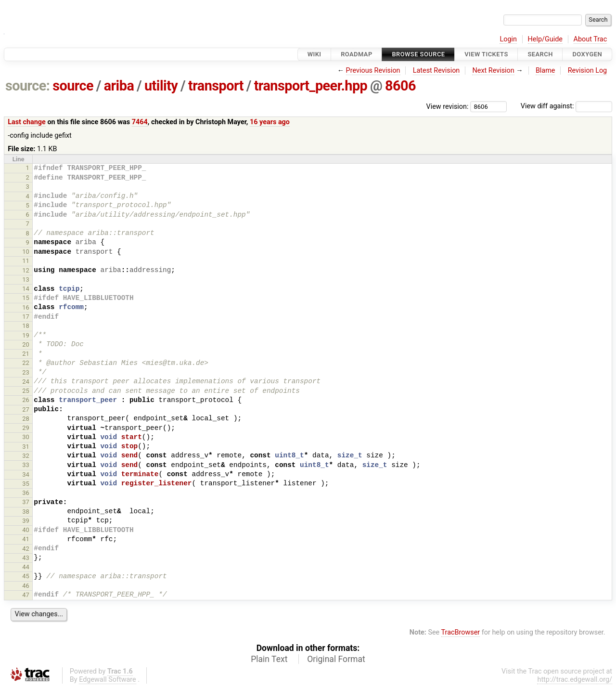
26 (26, 400)
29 (26, 428)
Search (540, 54)
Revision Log (588, 71)
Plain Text (269, 659)
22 (26, 363)
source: (28, 86)
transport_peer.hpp (311, 86)
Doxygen (587, 54)
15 (26, 298)
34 (26, 474)
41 (26, 539)
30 (26, 437)
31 (26, 447)
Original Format (336, 659)
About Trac (590, 39)
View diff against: (566, 106)
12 (26, 270)
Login (508, 39)
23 (26, 372)
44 (26, 567)
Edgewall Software (108, 680)
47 (26, 595)
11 (26, 261)
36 (26, 493)
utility (161, 86)
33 (26, 465)
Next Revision (493, 71)
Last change (27, 122)
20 (26, 344)
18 (26, 326)
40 (26, 530)
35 (26, 484)
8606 (400, 86)
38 (26, 512)
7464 (140, 122)
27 (26, 409)
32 (26, 456)
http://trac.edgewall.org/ (575, 680)
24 (26, 382)
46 (26, 586)
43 (26, 558)
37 (26, 502)
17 (26, 317)
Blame (545, 71)
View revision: (448, 106)
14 (26, 289)
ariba (119, 86)
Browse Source (418, 54)
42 (26, 549)
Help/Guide (545, 39)
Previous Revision (373, 71)
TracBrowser (461, 632)
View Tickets (486, 54)
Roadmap (357, 54)
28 (26, 419)
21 (26, 354)
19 (26, 335)
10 (26, 252)
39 (26, 521)
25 (26, 391)
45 (26, 576)
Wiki (314, 54)
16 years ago (270, 122)
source (73, 86)
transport (216, 86)
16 (26, 307)
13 (26, 279)
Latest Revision (436, 71)
